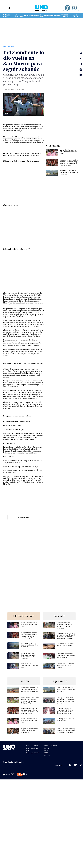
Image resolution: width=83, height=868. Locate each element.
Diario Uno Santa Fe (33, 753)
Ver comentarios (24, 517)
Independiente (9, 249)
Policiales (28, 16)
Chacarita (32, 127)
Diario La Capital (32, 746)
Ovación (36, 16)
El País (41, 16)
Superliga (18, 131)
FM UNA (47, 755)
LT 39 (74, 16)
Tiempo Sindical (65, 16)
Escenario (57, 16)
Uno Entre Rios (8, 47)
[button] (5, 8)
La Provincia (19, 16)
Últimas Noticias (7, 16)
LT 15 (77, 16)
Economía (48, 16)
